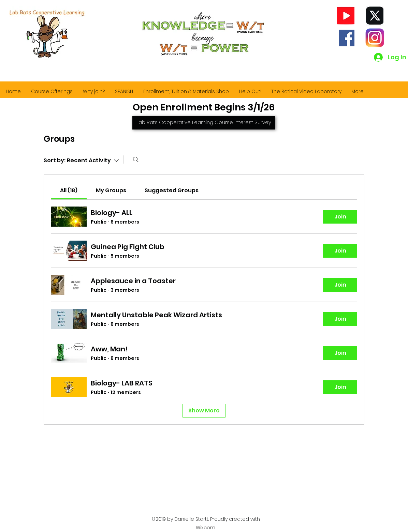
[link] (69, 190)
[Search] (136, 159)
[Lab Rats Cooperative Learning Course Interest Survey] (204, 123)
